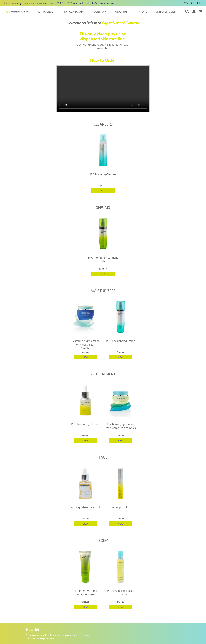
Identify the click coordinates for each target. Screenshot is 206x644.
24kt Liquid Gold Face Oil (85, 507)
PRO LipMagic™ (121, 507)
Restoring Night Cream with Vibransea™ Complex (85, 345)
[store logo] (16, 12)
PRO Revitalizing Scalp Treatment (121, 593)
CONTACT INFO (193, 3)
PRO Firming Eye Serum (85, 424)
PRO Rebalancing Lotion (121, 341)
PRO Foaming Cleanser (103, 174)
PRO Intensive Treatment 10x (103, 259)
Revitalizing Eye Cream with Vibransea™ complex (121, 426)
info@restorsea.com (102, 3)
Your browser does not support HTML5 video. (103, 89)
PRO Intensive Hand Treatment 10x (85, 593)
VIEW (103, 191)
